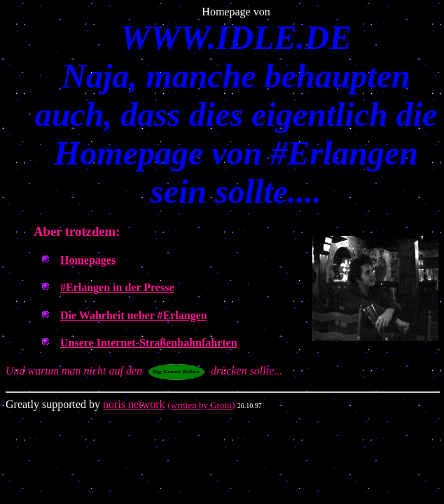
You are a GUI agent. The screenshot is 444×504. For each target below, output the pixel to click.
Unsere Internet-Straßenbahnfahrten (149, 343)
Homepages (88, 260)
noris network (134, 404)
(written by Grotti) (202, 405)
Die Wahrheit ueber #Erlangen (134, 315)
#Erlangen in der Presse (117, 287)
